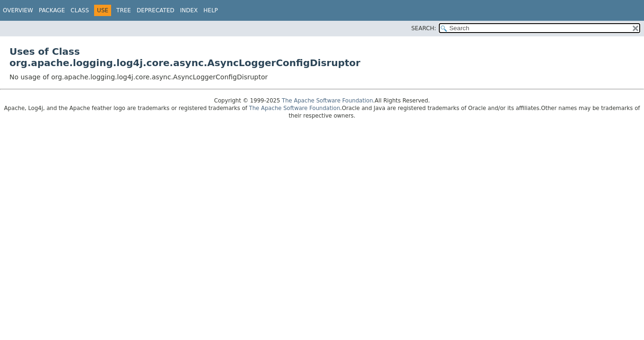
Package (52, 10)
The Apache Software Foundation (327, 101)
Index (189, 10)
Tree (124, 10)
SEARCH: (424, 28)
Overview (18, 10)
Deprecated (156, 10)
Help (211, 10)
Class (80, 10)
